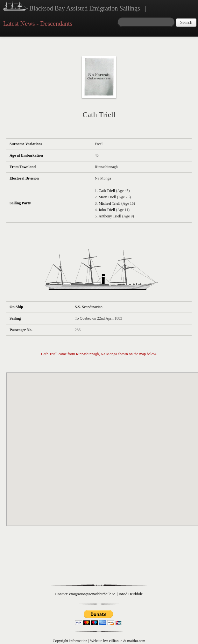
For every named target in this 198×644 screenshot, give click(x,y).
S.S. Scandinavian (89, 307)
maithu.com (136, 641)
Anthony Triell (110, 216)
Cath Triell (107, 191)
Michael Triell (110, 203)
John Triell (107, 210)
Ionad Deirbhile (131, 594)
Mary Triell (107, 197)
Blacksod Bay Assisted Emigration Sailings (72, 7)
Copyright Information (70, 641)
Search (186, 22)
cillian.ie (116, 641)
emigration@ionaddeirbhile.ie (92, 594)
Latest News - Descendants (38, 24)
